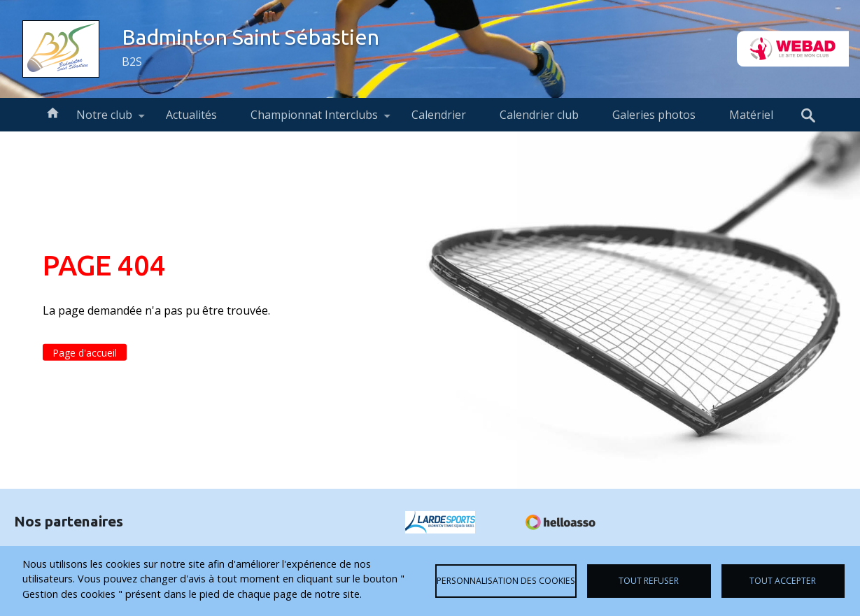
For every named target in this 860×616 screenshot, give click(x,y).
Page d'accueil (85, 352)
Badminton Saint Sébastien (251, 37)
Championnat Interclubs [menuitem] (314, 119)
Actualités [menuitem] (191, 115)
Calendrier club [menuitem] (539, 115)
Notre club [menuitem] (104, 119)
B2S (132, 62)
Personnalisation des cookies (506, 581)
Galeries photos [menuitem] (654, 115)
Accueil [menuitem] (52, 112)
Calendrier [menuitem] (439, 115)
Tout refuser (649, 581)
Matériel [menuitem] (751, 115)
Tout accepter (783, 581)
